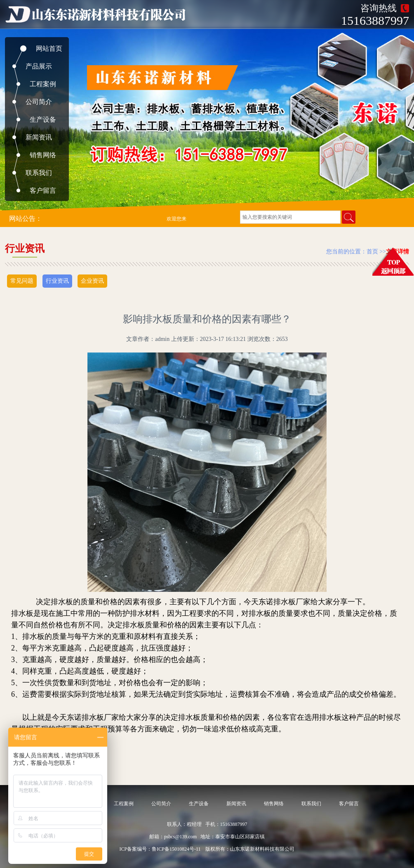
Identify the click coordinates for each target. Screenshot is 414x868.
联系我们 (39, 173)
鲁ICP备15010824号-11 (176, 849)
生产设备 (43, 119)
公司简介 (39, 102)
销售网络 (43, 155)
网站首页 (49, 48)
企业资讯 (92, 281)
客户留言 (43, 190)
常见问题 (22, 281)
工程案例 (43, 84)
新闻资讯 (39, 137)
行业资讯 (57, 281)
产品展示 (39, 66)
